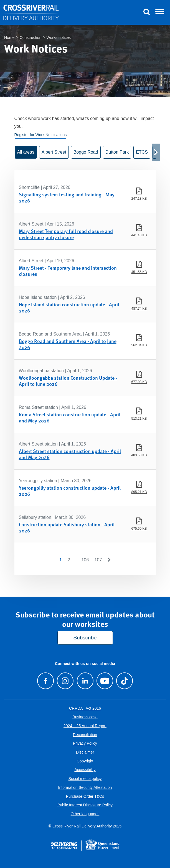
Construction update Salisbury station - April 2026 (67, 527)
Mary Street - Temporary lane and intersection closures (68, 271)
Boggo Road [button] (86, 152)
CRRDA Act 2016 (85, 708)
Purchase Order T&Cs (85, 796)
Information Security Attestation (85, 787)
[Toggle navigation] (160, 12)
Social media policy (85, 779)
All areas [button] (26, 152)
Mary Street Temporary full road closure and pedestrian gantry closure (66, 234)
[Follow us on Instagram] (65, 681)
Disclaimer (85, 752)
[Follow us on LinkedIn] (85, 681)
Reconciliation (85, 735)
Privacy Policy (85, 743)
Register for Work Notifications (41, 135)
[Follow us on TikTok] (124, 681)
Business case (85, 717)
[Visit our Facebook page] (46, 681)
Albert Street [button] (54, 152)
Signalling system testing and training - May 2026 (67, 197)
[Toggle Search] (146, 12)
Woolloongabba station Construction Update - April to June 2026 (68, 381)
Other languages (85, 814)
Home (9, 37)
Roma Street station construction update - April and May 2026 (70, 417)
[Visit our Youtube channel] (105, 681)
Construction (31, 37)
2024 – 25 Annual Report (85, 726)
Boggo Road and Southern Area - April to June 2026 (68, 344)
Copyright (85, 761)
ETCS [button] (142, 152)
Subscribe (85, 638)
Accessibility (85, 770)
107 (98, 560)
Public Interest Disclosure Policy (85, 805)
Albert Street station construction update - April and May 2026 (70, 454)
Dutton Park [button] (117, 152)
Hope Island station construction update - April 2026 (69, 307)
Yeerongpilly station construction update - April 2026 (70, 491)
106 (85, 560)
